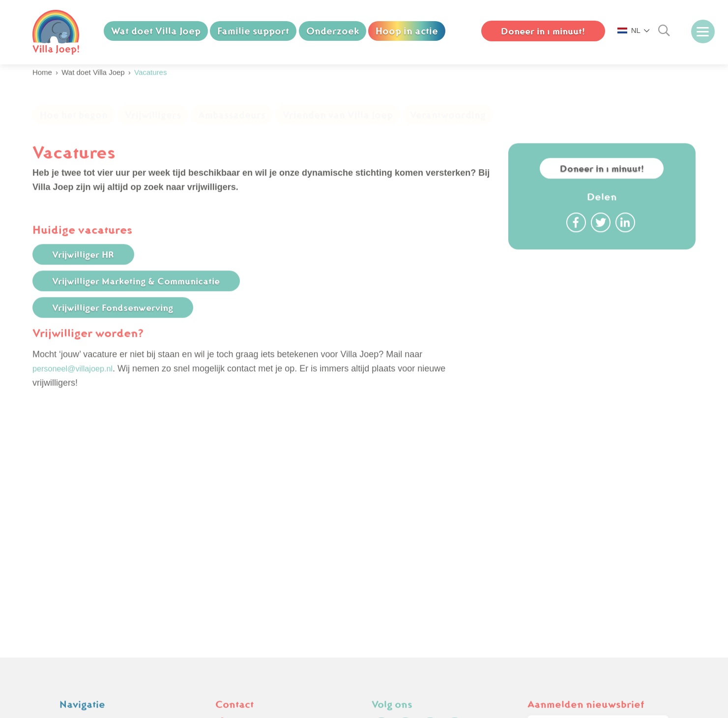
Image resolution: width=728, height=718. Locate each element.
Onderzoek (333, 31)
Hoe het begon (74, 125)
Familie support (254, 31)
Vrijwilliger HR (90, 272)
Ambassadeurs (232, 125)
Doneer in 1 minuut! (602, 187)
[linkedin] (455, 534)
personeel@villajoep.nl (77, 387)
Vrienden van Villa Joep (338, 125)
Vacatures (79, 543)
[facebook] (381, 534)
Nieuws (74, 557)
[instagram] (406, 534)
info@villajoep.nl (254, 543)
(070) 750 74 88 (253, 529)
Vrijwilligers (153, 125)
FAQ (68, 571)
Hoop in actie (408, 31)
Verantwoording (448, 125)
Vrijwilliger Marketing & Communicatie (147, 299)
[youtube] (431, 534)
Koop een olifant (91, 529)
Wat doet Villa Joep (156, 31)
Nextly (665, 712)
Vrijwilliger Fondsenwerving (122, 326)
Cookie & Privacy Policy (106, 585)
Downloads (81, 599)
